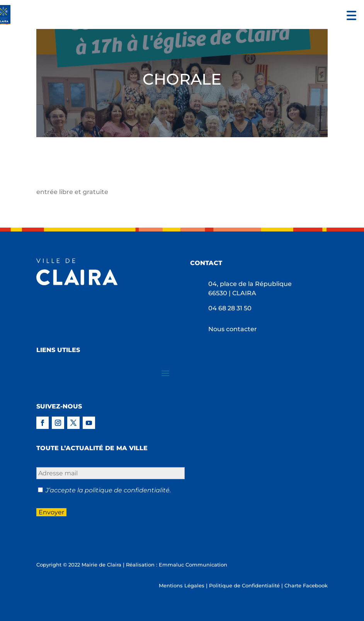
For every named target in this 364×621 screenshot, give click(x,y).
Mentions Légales (182, 585)
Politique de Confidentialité (244, 585)
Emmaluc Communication (193, 565)
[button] (350, 14)
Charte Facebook (306, 585)
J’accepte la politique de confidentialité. (108, 490)
